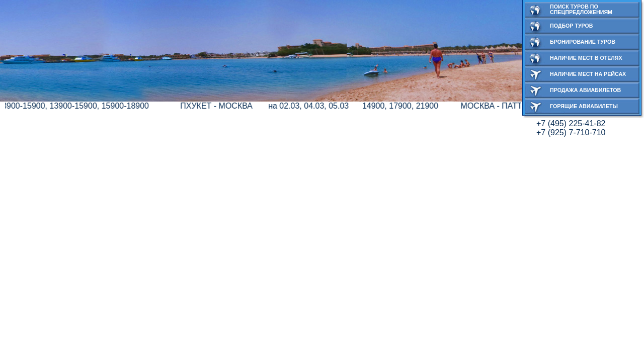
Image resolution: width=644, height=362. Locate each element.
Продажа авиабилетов (585, 90)
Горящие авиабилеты (584, 106)
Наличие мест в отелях (586, 58)
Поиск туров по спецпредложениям (581, 9)
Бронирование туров (583, 42)
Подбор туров (572, 26)
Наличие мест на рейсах (588, 74)
